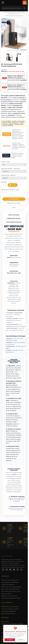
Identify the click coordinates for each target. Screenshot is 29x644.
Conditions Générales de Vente (11, 598)
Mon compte (5, 622)
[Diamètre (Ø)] (14, 178)
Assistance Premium (8, 614)
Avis (14, 207)
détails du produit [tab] (14, 203)
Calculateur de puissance (10, 607)
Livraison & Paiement (8, 585)
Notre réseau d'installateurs (10, 582)
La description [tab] (14, 199)
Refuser (21, 640)
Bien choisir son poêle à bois (10, 589)
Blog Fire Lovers (6, 594)
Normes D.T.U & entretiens (9, 596)
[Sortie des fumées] (14, 171)
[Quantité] (3, 185)
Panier (13, 185)
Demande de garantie (9, 611)
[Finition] (14, 165)
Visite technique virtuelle (10, 609)
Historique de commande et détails (12, 624)
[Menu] (3, 3)
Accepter (10, 640)
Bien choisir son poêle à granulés (12, 587)
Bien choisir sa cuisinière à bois (11, 591)
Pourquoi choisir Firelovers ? (10, 580)
